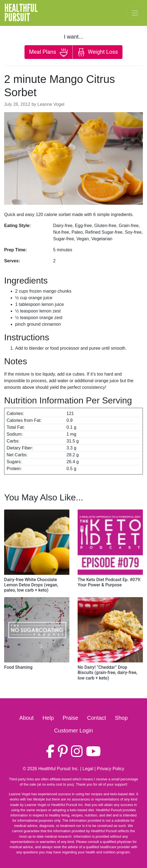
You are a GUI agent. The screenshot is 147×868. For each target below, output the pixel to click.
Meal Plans (49, 52)
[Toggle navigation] (135, 13)
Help (48, 718)
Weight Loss (97, 52)
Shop (121, 718)
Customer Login (73, 730)
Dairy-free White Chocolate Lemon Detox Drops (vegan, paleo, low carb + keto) (31, 585)
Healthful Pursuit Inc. (59, 769)
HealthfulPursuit (21, 13)
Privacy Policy (111, 769)
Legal (88, 769)
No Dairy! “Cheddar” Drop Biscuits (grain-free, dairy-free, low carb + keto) (107, 672)
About (26, 718)
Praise (71, 718)
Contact (96, 718)
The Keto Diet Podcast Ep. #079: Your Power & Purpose (109, 582)
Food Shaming (18, 667)
